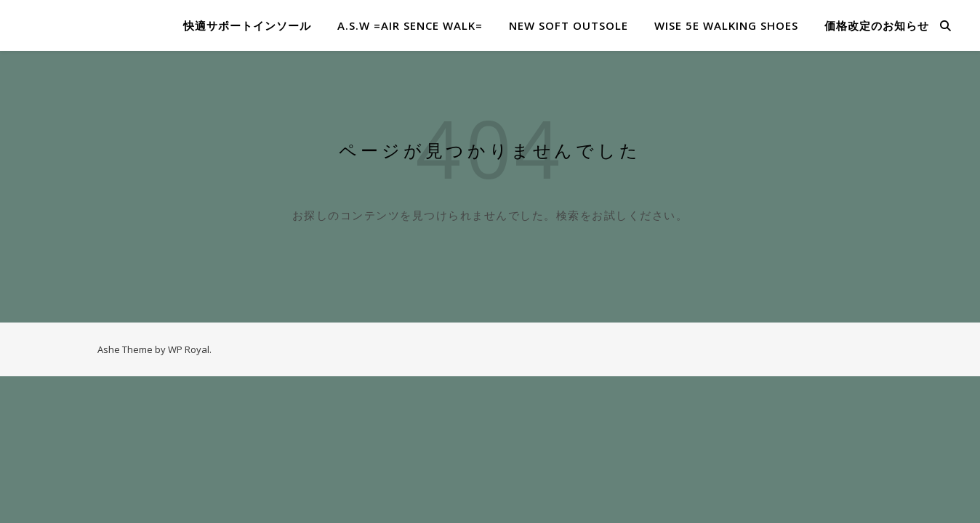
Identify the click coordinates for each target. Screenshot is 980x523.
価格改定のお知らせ (877, 25)
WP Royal (189, 349)
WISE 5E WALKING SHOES (726, 25)
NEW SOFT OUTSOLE (569, 25)
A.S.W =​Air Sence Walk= (410, 25)
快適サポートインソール (247, 25)
